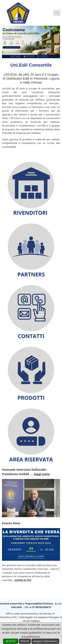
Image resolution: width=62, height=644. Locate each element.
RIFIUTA (25, 641)
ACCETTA (11, 641)
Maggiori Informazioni (45, 641)
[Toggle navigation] (57, 13)
